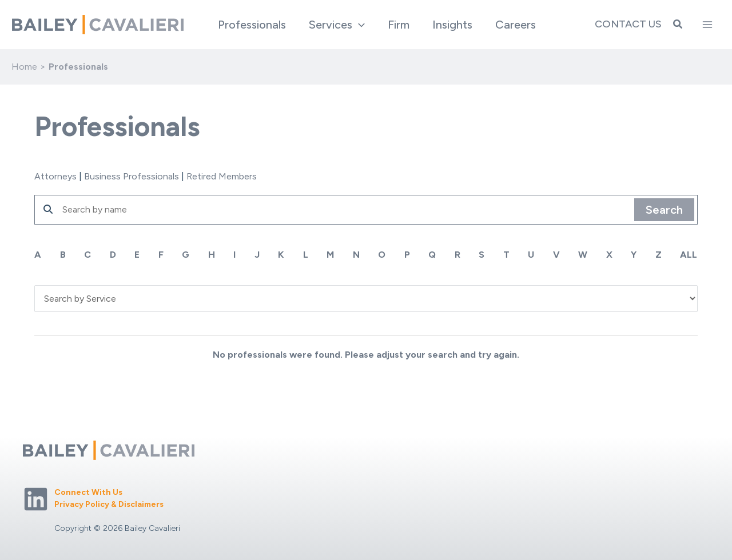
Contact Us (628, 24)
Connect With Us (88, 492)
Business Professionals (132, 176)
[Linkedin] (36, 499)
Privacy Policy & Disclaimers (109, 504)
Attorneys (55, 176)
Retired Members (222, 176)
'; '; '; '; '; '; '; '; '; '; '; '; (366, 298)
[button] (359, 25)
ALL (689, 255)
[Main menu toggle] (707, 25)
